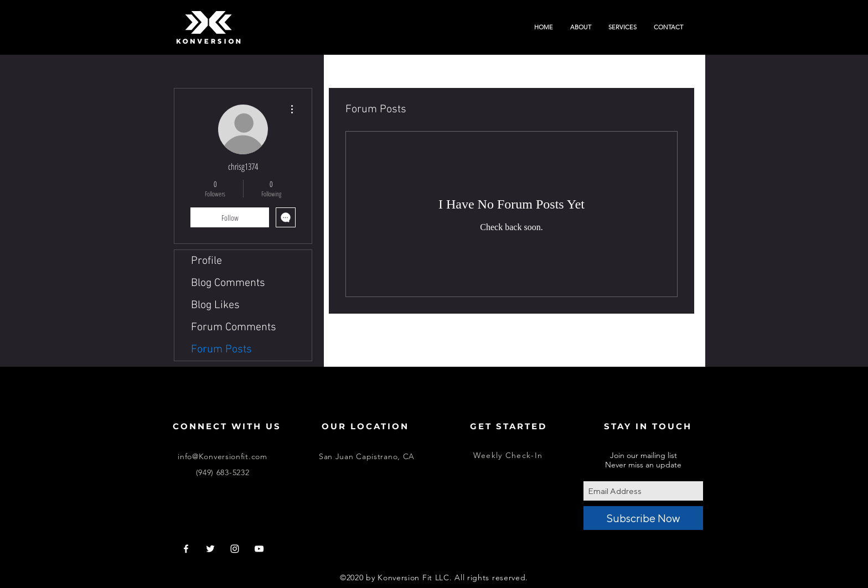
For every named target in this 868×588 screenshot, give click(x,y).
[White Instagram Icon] (235, 549)
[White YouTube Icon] (259, 549)
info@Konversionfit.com (222, 456)
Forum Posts (221, 350)
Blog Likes (215, 305)
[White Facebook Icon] (186, 549)
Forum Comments (234, 327)
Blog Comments (228, 283)
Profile (206, 261)
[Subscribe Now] (643, 518)
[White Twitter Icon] (210, 549)
